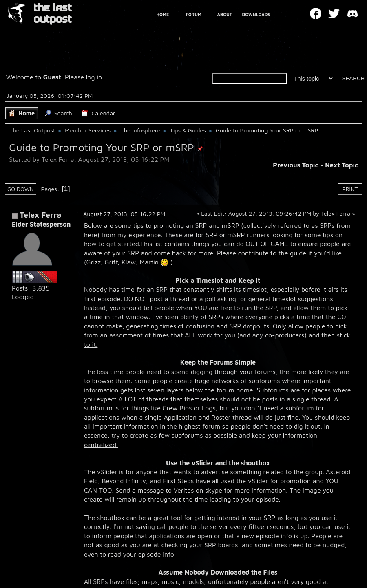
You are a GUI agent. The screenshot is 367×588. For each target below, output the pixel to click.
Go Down (21, 189)
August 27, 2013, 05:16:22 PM (124, 214)
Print (350, 189)
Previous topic (295, 165)
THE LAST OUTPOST (53, 14)
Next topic (342, 165)
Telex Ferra (40, 215)
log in (94, 77)
